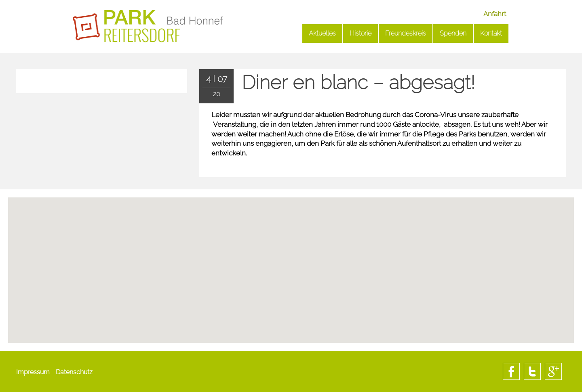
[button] (291, 300)
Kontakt (491, 33)
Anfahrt (495, 14)
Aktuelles (322, 33)
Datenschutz (74, 372)
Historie (361, 33)
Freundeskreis (406, 33)
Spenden (453, 33)
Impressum (33, 372)
